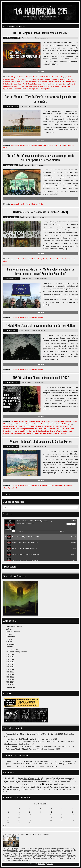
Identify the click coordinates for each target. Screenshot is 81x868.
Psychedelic (68, 485)
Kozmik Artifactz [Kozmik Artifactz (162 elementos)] (54, 782)
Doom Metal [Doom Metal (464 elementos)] (35, 780)
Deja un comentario (41, 38)
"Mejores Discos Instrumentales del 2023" (27, 77)
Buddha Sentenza (33, 79)
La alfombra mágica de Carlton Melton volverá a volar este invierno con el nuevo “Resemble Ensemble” (41, 271)
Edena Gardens (17, 82)
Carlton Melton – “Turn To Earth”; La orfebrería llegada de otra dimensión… (41, 99)
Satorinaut (60, 429)
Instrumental (69, 145)
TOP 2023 (10, 679)
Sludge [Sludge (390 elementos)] (13, 790)
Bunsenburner (45, 79)
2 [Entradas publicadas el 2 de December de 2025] (19, 812)
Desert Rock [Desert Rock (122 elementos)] (19, 780)
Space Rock (13, 488)
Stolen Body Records (44, 431)
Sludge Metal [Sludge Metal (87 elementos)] (20, 790)
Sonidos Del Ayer (13, 649)
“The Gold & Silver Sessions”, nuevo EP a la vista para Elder (26, 834)
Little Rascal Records (63, 426)
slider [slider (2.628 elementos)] (6, 789)
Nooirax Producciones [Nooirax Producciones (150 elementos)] (31, 785)
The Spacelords (16, 433)
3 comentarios (40, 383)
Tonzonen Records (20, 89)
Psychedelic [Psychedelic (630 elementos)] (35, 787)
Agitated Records (18, 145)
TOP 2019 (10, 669)
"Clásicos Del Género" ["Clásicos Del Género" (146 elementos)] (10, 778)
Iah (35, 84)
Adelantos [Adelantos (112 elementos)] (33, 778)
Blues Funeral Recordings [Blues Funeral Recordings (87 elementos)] (67, 778)
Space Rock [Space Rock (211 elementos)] (28, 790)
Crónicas (10, 629)
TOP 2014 (10, 659)
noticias (21, 86)
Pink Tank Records (32, 86)
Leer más (40, 72)
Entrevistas (11, 634)
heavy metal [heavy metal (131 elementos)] (63, 780)
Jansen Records (56, 84)
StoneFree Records (59, 431)
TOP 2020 (10, 672)
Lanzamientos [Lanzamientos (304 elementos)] (66, 782)
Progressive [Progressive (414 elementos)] (16, 787)
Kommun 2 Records (30, 426)
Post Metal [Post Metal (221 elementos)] (7, 787)
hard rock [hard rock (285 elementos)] (55, 780)
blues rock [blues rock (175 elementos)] (6, 780)
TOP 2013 (10, 657)
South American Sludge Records (23, 431)
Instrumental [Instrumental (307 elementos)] (43, 782)
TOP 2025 (10, 684)
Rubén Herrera (27, 38)
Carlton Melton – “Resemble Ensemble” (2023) (40, 212)
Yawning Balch (33, 89)
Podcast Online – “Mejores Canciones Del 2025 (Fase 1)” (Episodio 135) (34, 734)
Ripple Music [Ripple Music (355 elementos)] (69, 787)
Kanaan (65, 84)
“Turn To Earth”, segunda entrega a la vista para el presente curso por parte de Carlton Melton (40, 158)
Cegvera (12, 424)
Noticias (9, 642)
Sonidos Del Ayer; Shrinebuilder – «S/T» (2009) (39, 766)
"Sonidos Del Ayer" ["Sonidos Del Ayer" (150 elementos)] (24, 778)
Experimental (48, 145)
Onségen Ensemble (27, 429)
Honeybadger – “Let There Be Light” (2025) (23, 739)
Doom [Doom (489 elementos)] (26, 780)
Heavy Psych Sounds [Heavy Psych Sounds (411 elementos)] (18, 782)
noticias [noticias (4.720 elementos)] (44, 784)
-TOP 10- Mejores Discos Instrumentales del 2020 (41, 377)
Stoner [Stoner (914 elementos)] (58, 789)
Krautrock (62, 259)
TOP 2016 (10, 664)
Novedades (11, 644)
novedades (71, 259)
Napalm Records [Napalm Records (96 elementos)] (19, 785)
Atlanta (68, 422)
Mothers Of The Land (11, 429)
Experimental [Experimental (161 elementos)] (47, 780)
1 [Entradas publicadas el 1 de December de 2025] (8, 812)
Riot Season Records (47, 429)
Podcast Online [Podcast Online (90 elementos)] (74, 785)
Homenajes (11, 637)
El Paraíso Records (30, 82)
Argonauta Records (18, 79)
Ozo (37, 429)
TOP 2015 (10, 662)
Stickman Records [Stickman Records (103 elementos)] (49, 790)
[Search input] (39, 508)
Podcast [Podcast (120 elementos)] (67, 785)
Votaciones (10, 687)
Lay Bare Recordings (46, 426)
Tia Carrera (27, 433)
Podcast (9, 647)
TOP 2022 (10, 677)
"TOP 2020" (46, 422)
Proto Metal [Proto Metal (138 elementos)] (26, 787)
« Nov (5, 825)
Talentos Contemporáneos (16, 652)
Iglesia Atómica (43, 84)
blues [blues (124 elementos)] (59, 778)
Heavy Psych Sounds (26, 84)
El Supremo (43, 82)
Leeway (50, 864)
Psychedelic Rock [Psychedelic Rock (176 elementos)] (47, 787)
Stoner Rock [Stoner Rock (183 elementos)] (66, 790)
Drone (40, 145)
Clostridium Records (24, 424)
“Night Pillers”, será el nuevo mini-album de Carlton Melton (41, 325)
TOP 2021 (10, 674)
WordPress (42, 864)
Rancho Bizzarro (46, 86)
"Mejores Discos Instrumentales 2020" (26, 422)
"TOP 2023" (48, 77)
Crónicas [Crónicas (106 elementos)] (13, 780)
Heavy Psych (59, 145)
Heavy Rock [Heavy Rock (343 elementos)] (32, 782)
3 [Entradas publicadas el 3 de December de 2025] (30, 812)
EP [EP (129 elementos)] (41, 780)
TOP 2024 (10, 682)
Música (9, 639)
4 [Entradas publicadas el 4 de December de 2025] (40, 812)
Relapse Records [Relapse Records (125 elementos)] (59, 787)
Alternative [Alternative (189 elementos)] (41, 778)
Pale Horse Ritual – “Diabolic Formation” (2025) (25, 749)
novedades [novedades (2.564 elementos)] (57, 784)
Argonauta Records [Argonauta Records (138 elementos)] (51, 778)
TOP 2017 (10, 667)
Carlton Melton (57, 79)
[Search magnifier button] (77, 508)
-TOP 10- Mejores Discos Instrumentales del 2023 (40, 33)
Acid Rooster (58, 77)
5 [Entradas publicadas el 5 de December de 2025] (51, 812)
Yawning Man (45, 89)
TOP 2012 (10, 654)
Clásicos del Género (14, 627)
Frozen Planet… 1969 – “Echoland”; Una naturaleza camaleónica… (32, 746)
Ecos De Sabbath (13, 632)
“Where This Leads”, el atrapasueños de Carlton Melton (40, 441)
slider (5, 147)
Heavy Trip (68, 424)
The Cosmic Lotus (60, 86)
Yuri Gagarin (63, 433)
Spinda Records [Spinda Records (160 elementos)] (38, 790)
